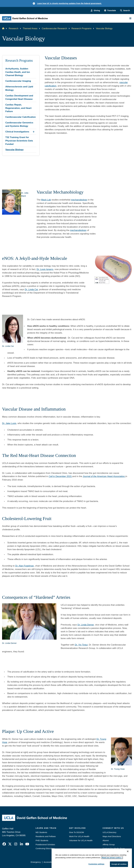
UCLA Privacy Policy (66, 862)
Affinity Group (109, 844)
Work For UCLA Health (79, 836)
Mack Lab (46, 200)
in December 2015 (60, 476)
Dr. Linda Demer (86, 625)
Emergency (108, 852)
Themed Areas (30, 28)
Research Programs (81, 28)
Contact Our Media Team (114, 848)
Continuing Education (45, 848)
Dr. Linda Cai (31, 289)
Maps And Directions (112, 836)
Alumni (106, 840)
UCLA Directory (109, 832)
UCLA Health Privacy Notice (91, 862)
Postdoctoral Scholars (45, 844)
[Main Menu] (130, 18)
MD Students (41, 832)
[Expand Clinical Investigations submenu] (34, 132)
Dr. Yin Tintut (81, 645)
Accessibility (49, 862)
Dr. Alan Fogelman (25, 566)
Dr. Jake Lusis (9, 423)
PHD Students (42, 840)
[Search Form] (125, 11)
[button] (110, 11)
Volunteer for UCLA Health (81, 840)
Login (108, 862)
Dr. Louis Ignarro (45, 269)
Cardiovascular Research (54, 28)
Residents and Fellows (46, 836)
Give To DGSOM (76, 832)
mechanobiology (79, 200)
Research (14, 28)
